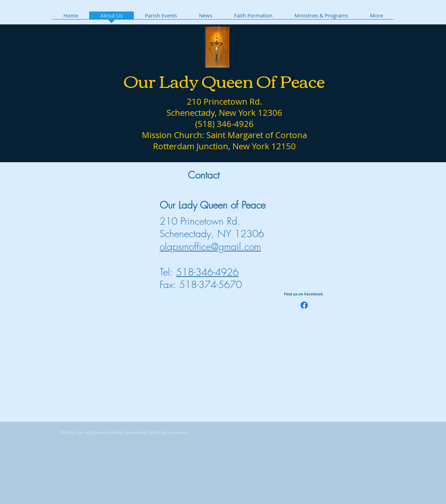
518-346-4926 (207, 272)
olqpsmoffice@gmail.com (210, 246)
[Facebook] (304, 305)
